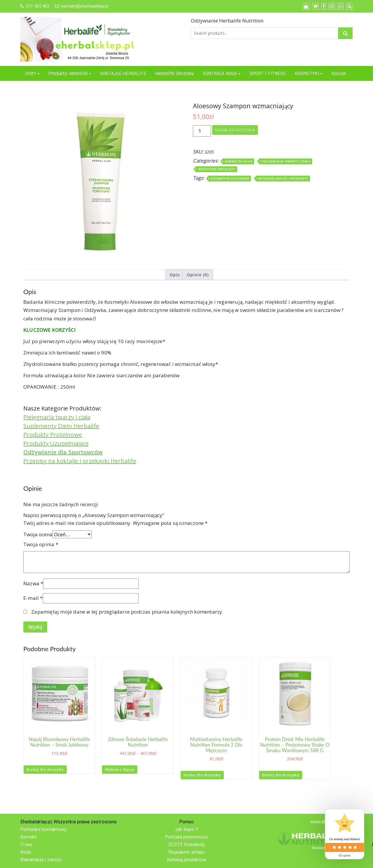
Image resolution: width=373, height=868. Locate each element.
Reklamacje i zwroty (41, 860)
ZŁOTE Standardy (187, 845)
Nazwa (33, 583)
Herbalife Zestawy (174, 73)
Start (30, 73)
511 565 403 (38, 6)
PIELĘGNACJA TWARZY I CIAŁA (286, 161)
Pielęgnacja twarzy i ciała (57, 417)
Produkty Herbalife (68, 73)
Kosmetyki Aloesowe (230, 178)
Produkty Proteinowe (53, 435)
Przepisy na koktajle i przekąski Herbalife (80, 461)
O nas (26, 845)
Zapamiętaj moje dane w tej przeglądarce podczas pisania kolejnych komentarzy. (127, 612)
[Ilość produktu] (202, 131)
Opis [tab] (175, 275)
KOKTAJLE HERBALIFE (123, 73)
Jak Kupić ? (186, 829)
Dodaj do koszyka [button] (45, 769)
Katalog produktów (187, 860)
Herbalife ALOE (238, 161)
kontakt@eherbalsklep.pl (85, 6)
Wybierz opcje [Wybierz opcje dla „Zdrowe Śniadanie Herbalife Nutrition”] (120, 769)
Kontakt (29, 837)
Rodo (26, 852)
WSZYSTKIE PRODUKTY (217, 169)
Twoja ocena (38, 534)
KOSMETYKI (307, 73)
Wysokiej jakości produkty (283, 178)
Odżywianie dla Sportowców (63, 452)
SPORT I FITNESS (268, 73)
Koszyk (339, 73)
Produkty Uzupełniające (56, 443)
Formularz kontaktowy (43, 829)
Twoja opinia (41, 544)
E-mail (33, 598)
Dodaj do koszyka (235, 130)
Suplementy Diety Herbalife (61, 426)
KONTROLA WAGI (220, 73)
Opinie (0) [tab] (198, 275)
